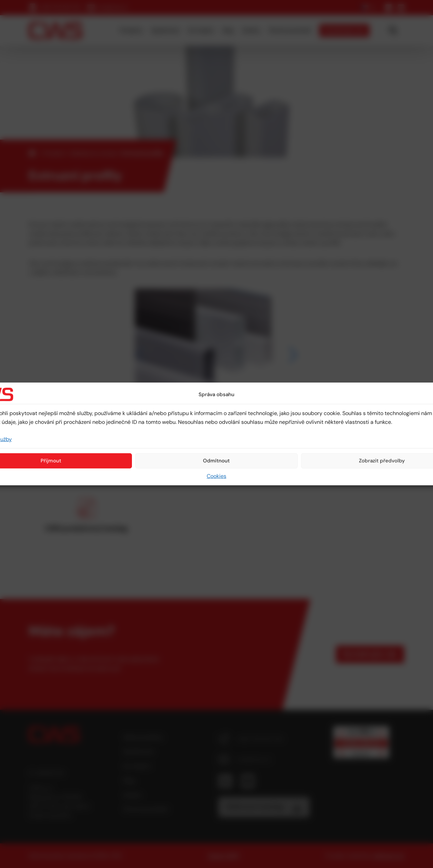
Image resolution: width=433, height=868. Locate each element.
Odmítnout (216, 461)
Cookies (216, 476)
